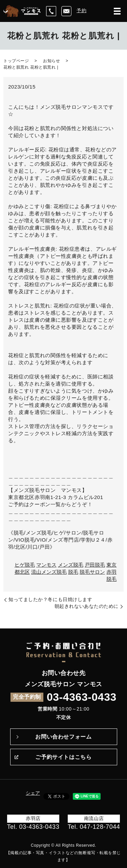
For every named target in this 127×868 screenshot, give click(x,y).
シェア (33, 793)
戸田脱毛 (95, 565)
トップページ (16, 61)
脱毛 (73, 572)
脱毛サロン (92, 572)
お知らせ (51, 61)
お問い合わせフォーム (63, 737)
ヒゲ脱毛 (25, 565)
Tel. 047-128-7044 (94, 827)
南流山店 (94, 818)
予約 (81, 10)
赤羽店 (33, 818)
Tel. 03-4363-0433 (33, 827)
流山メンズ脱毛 (49, 572)
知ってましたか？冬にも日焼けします (50, 599)
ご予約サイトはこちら (63, 757)
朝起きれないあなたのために (87, 606)
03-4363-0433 (82, 697)
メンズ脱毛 (71, 565)
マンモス (46, 565)
